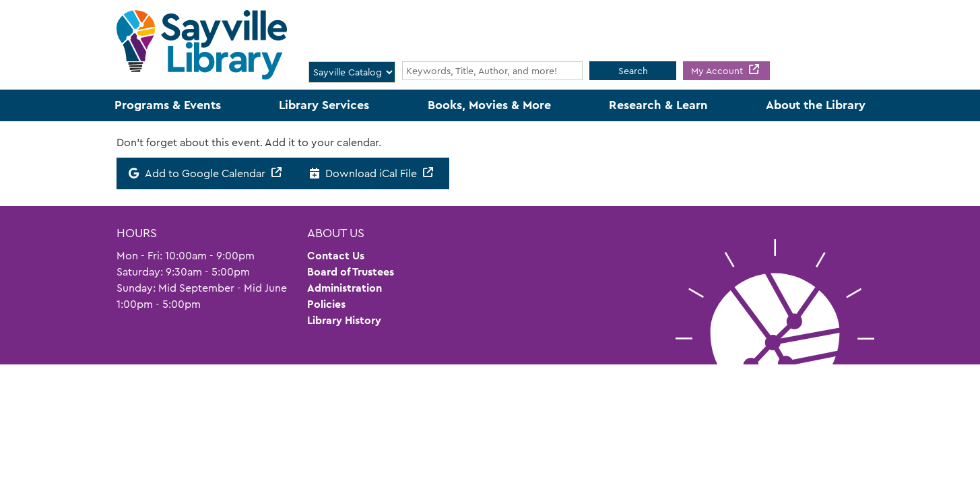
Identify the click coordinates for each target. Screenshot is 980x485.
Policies (326, 304)
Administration (345, 288)
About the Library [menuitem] (816, 105)
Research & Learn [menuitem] (658, 105)
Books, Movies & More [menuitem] (489, 105)
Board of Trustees (351, 272)
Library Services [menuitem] (324, 105)
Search (633, 71)
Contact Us (336, 256)
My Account (718, 71)
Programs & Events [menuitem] (168, 105)
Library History (344, 320)
